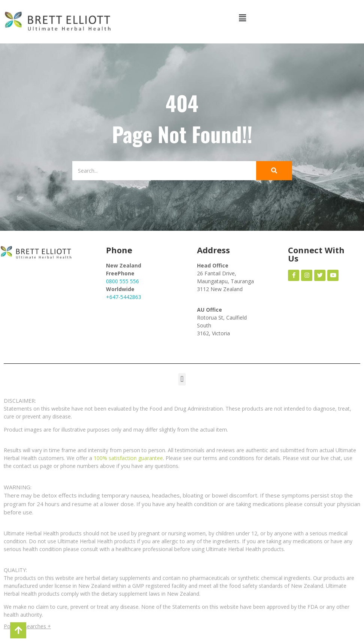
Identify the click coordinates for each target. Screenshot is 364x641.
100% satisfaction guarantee (128, 458)
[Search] (159, 171)
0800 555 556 (122, 281)
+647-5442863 (124, 297)
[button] (243, 18)
